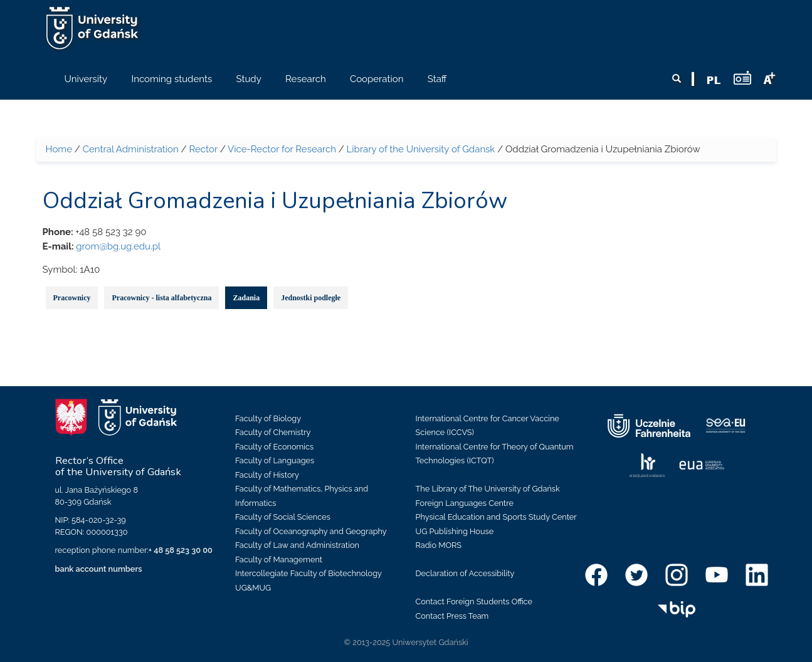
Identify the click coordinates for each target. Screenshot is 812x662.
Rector (203, 149)
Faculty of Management (279, 560)
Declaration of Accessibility (465, 573)
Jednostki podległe (311, 298)
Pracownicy (72, 298)
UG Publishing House (455, 531)
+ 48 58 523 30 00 (181, 550)
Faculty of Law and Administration (297, 545)
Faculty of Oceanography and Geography (311, 531)
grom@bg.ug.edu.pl (118, 246)
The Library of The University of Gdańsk (488, 489)
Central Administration (131, 149)
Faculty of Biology (268, 418)
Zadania (246, 298)
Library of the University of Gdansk (421, 149)
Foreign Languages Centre (465, 503)
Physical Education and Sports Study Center (496, 517)
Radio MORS (439, 545)
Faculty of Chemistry (273, 432)
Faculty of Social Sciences (283, 517)
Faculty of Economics (274, 447)
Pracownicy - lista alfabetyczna (161, 298)
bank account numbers (99, 569)
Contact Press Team (452, 616)
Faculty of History (267, 475)
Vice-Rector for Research (282, 149)
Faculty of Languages (275, 460)
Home (59, 149)
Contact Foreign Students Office (474, 602)
